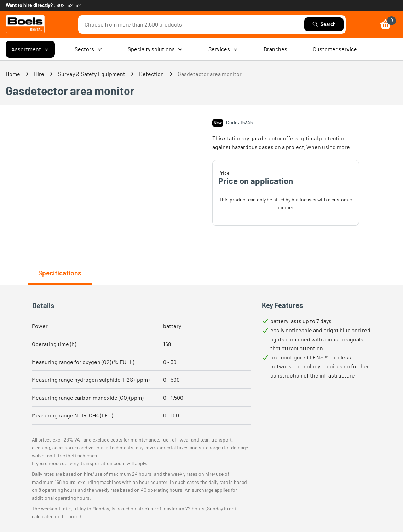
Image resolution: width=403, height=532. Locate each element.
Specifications (60, 273)
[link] (25, 24)
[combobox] (193, 24)
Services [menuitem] (223, 49)
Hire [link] (39, 74)
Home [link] (13, 74)
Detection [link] (151, 74)
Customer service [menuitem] (335, 49)
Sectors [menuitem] (88, 49)
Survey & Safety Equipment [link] (92, 74)
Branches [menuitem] (275, 49)
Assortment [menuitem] (30, 49)
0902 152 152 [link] (67, 5)
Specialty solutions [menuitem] (155, 49)
